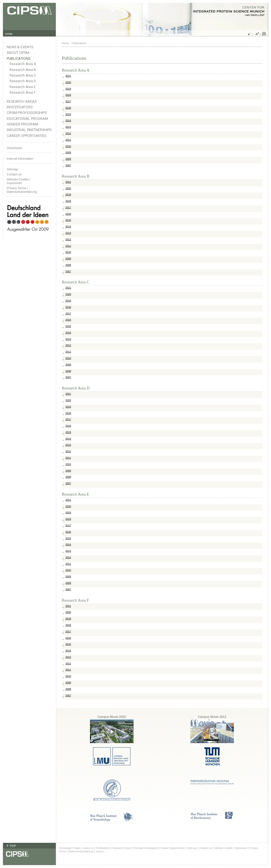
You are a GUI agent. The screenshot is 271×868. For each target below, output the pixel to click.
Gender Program (22, 124)
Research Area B (23, 70)
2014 (68, 120)
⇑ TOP (11, 846)
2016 (68, 108)
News (77, 848)
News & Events (20, 47)
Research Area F (23, 93)
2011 (68, 140)
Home (66, 43)
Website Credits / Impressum (231, 848)
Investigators (20, 107)
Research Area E (23, 87)
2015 (68, 114)
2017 (68, 101)
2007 (68, 165)
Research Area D (23, 81)
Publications (19, 59)
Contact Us (205, 848)
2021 (68, 76)
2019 (68, 89)
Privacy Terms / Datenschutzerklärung (22, 190)
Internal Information (20, 159)
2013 (68, 127)
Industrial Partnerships (29, 130)
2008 (68, 159)
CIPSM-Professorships (27, 113)
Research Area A (23, 64)
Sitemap (12, 169)
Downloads (14, 148)
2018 (68, 95)
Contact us (14, 174)
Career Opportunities (27, 136)
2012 (68, 133)
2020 (68, 82)
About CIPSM (18, 53)
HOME (9, 34)
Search (100, 851)
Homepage (65, 848)
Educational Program (27, 119)
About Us (88, 848)
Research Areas (22, 101)
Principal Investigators (146, 848)
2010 (68, 146)
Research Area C (23, 75)
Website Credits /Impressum (19, 181)
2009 (68, 152)
